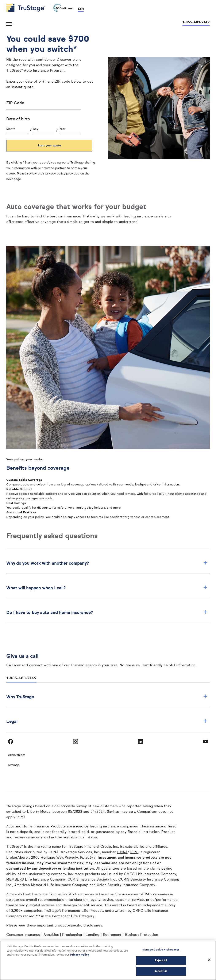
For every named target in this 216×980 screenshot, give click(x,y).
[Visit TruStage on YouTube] (205, 741)
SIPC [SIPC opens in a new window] (134, 852)
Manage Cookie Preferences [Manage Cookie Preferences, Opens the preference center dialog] (161, 950)
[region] (108, 960)
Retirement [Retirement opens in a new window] (112, 935)
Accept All (161, 971)
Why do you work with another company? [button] (107, 563)
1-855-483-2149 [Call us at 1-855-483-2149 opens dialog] (196, 23)
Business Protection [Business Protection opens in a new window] (142, 935)
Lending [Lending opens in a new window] (93, 935)
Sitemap (14, 765)
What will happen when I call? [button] (107, 588)
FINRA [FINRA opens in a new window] (122, 852)
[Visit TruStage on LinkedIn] (140, 741)
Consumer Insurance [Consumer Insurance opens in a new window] (23, 935)
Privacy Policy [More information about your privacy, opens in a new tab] (80, 955)
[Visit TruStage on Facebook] (11, 741)
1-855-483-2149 (21, 678)
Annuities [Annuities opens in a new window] (51, 935)
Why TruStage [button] (107, 697)
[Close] (209, 960)
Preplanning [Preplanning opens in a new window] (72, 935)
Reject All (161, 961)
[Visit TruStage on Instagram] (76, 741)
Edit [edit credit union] (81, 9)
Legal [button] (107, 722)
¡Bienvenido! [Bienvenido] (16, 755)
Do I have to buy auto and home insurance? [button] (107, 613)
